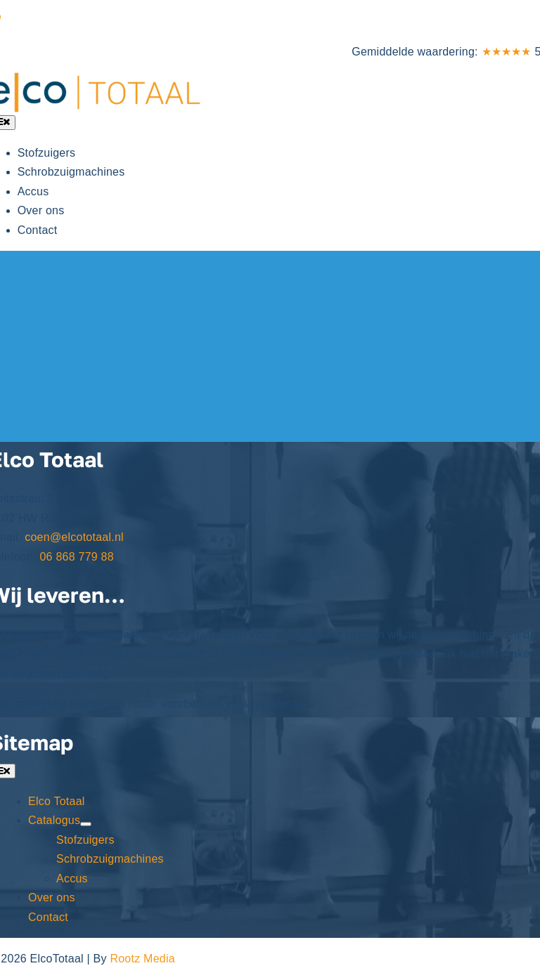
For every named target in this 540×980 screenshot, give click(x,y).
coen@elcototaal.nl (74, 537)
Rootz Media (142, 959)
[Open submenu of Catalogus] (86, 824)
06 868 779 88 (41, 21)
